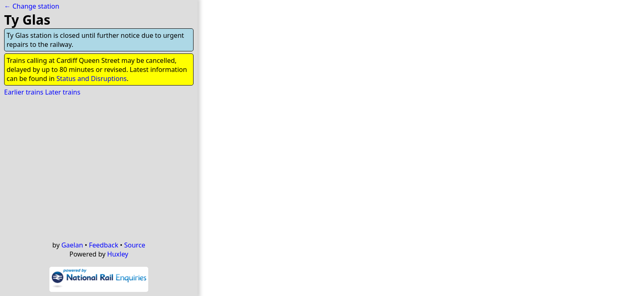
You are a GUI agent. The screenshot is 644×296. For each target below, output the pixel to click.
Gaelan (72, 245)
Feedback (104, 245)
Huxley (118, 254)
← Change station (32, 6)
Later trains (63, 92)
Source (135, 245)
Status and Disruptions (92, 79)
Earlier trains (24, 92)
